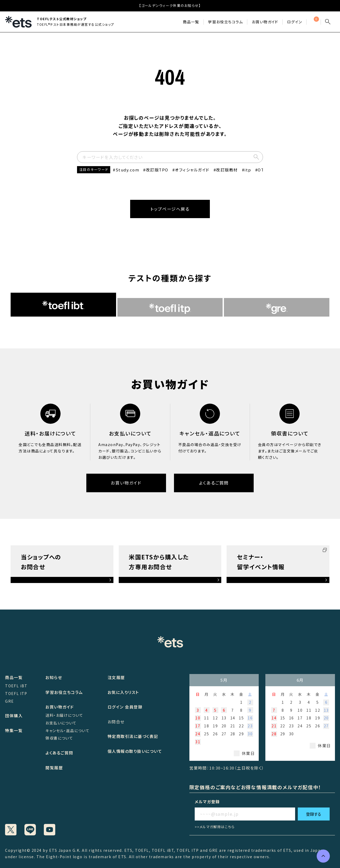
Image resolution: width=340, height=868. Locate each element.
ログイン (295, 22)
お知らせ (54, 677)
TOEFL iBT (16, 686)
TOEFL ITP (16, 693)
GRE (9, 701)
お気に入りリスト (123, 692)
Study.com (127, 170)
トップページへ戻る (170, 209)
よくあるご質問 (214, 483)
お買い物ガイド (265, 22)
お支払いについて (61, 723)
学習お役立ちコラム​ (226, 22)
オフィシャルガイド (192, 170)
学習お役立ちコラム (64, 692)
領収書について (59, 738)
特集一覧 (14, 730)
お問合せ (116, 722)
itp (248, 170)
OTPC (264, 170)
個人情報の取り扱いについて (135, 751)
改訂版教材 (227, 170)
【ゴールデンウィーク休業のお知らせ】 (170, 5)
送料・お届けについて (64, 715)
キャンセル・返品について (67, 731)
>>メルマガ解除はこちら (215, 827)
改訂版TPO (157, 170)
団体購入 (14, 716)
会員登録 (134, 707)
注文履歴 (116, 677)
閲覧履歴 (54, 768)
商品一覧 (191, 22)
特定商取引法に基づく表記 (133, 736)
